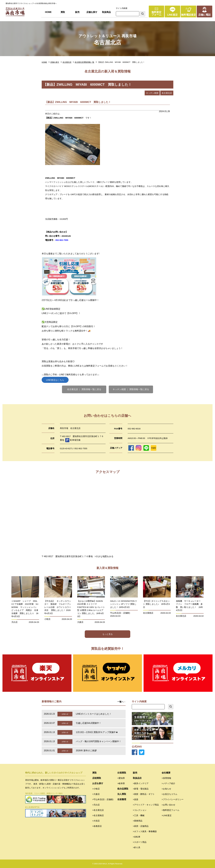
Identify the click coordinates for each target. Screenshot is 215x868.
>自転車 (137, 837)
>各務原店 (97, 826)
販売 (77, 12)
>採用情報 (166, 778)
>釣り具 (137, 847)
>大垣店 (96, 821)
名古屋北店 (67, 62)
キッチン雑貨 (152, 93)
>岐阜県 (121, 783)
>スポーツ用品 (140, 842)
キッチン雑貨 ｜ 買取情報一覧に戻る (131, 389)
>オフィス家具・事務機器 (145, 831)
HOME (48, 12)
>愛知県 (121, 778)
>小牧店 (96, 789)
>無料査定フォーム (171, 810)
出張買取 (122, 773)
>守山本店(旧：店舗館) (103, 799)
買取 (63, 12)
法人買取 (122, 794)
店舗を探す (92, 12)
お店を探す (98, 783)
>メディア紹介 (168, 783)
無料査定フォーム (156, 13)
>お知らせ (166, 789)
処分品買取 (123, 789)
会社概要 (166, 773)
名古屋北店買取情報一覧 (84, 62)
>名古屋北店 (98, 810)
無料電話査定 (189, 15)
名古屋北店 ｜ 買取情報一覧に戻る (84, 389)
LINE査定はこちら (55, 380)
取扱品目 (137, 778)
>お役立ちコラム (169, 794)
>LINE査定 (167, 815)
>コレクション (140, 810)
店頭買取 (97, 778)
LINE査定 (172, 15)
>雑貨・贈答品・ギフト (144, 794)
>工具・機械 (139, 815)
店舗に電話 (204, 15)
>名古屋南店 (98, 815)
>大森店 (96, 794)
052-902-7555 (62, 240)
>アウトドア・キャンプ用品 (146, 805)
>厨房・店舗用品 (141, 826)
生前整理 (122, 799)
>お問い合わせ (168, 805)
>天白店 (96, 805)
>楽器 (136, 799)
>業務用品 (138, 821)
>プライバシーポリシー (173, 799)
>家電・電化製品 (141, 789)
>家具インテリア (141, 783)
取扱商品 (106, 12)
